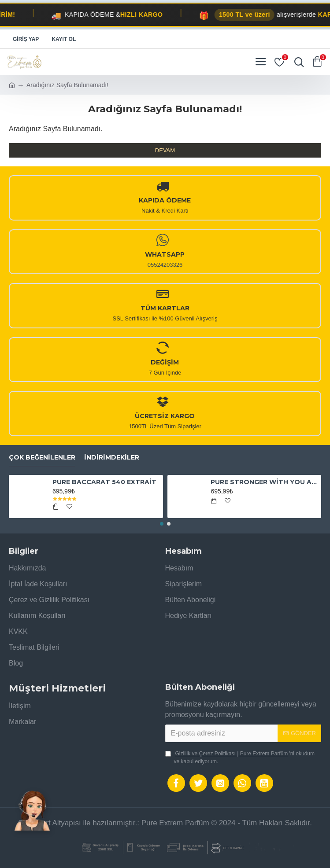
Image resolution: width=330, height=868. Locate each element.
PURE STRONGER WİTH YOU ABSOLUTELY (264, 482)
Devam (165, 150)
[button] (162, 524)
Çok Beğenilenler (42, 458)
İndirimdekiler (112, 458)
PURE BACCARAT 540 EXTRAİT (104, 482)
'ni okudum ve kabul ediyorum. (240, 757)
